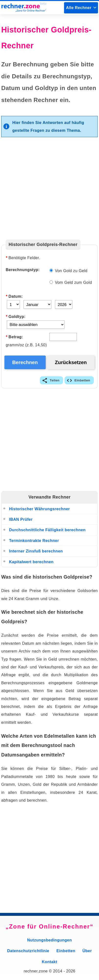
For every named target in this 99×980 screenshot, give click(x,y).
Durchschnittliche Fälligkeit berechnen (47, 530)
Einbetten (82, 380)
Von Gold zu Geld (68, 271)
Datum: (14, 296)
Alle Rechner (79, 8)
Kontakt (49, 962)
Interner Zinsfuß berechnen (36, 551)
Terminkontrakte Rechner (34, 541)
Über (87, 951)
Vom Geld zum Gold (71, 282)
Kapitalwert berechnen (31, 562)
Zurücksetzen (71, 362)
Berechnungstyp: (23, 270)
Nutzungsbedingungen (49, 940)
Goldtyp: (16, 316)
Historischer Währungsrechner (39, 509)
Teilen (55, 380)
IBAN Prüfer (21, 519)
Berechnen (25, 362)
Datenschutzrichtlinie (28, 951)
